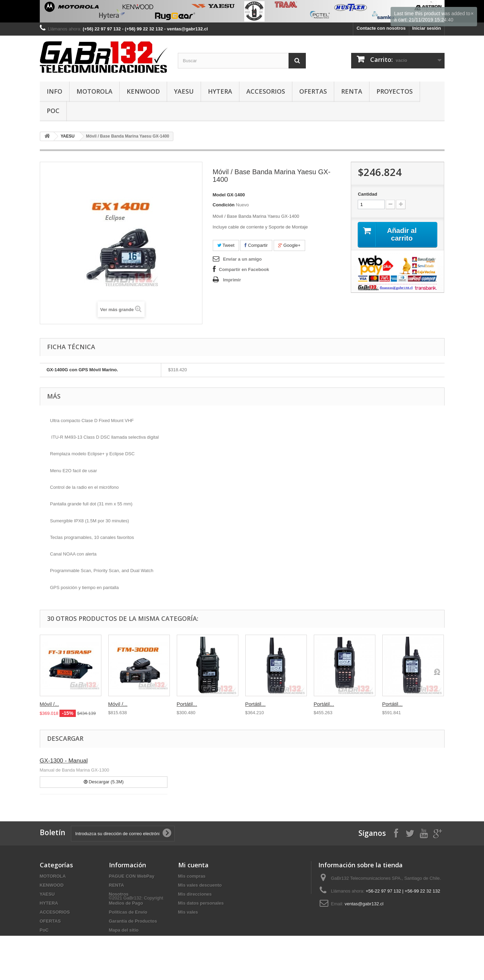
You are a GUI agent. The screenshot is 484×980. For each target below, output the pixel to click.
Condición (224, 205)
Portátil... (187, 704)
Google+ (289, 245)
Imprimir (232, 280)
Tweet (226, 245)
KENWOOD (143, 91)
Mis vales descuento (200, 885)
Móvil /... (49, 704)
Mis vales (188, 912)
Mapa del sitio (124, 930)
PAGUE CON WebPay (132, 876)
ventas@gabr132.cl (364, 904)
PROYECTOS (395, 91)
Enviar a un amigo (243, 259)
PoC (53, 111)
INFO (54, 91)
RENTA (352, 91)
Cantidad (367, 194)
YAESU (184, 91)
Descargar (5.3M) (104, 782)
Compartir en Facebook (244, 269)
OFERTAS (313, 91)
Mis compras (192, 876)
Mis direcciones (195, 894)
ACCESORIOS (266, 91)
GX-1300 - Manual (64, 761)
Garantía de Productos (133, 921)
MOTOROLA (94, 91)
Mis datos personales (201, 903)
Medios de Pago (126, 903)
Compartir (256, 245)
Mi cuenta (193, 865)
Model (219, 195)
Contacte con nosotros (381, 28)
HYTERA (220, 91)
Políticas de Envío (128, 912)
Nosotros (119, 894)
